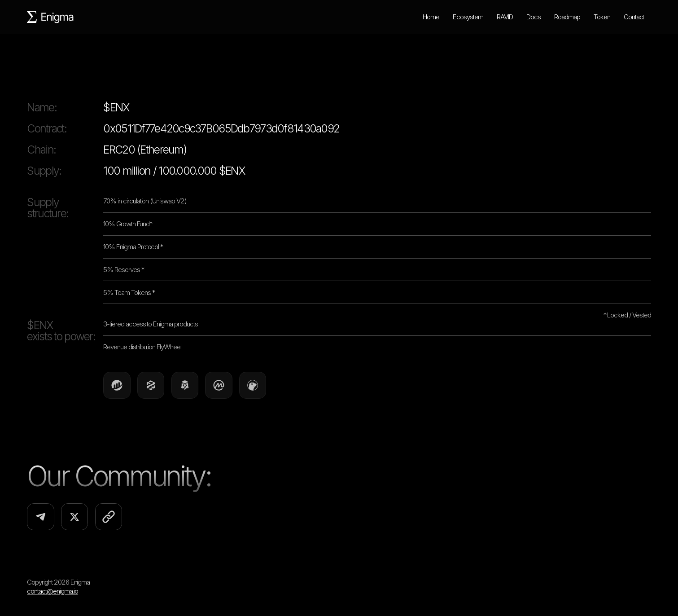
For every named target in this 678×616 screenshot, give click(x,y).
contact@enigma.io (52, 591)
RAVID (505, 17)
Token (602, 17)
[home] (51, 17)
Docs (534, 17)
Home (431, 17)
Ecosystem (468, 17)
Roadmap (567, 17)
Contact (634, 17)
